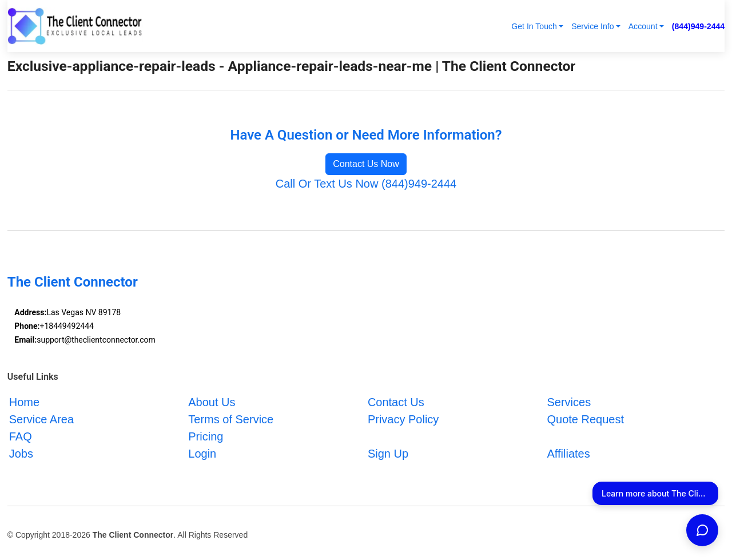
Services (569, 402)
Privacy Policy (403, 419)
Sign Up (388, 454)
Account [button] (643, 26)
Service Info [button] (592, 26)
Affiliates (568, 454)
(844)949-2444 (698, 26)
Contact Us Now (366, 164)
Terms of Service (231, 419)
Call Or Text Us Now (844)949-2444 (366, 184)
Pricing (206, 436)
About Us (212, 402)
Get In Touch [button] (534, 26)
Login (202, 454)
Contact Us (396, 402)
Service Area (41, 419)
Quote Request (585, 419)
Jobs (21, 454)
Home (24, 402)
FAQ (21, 436)
